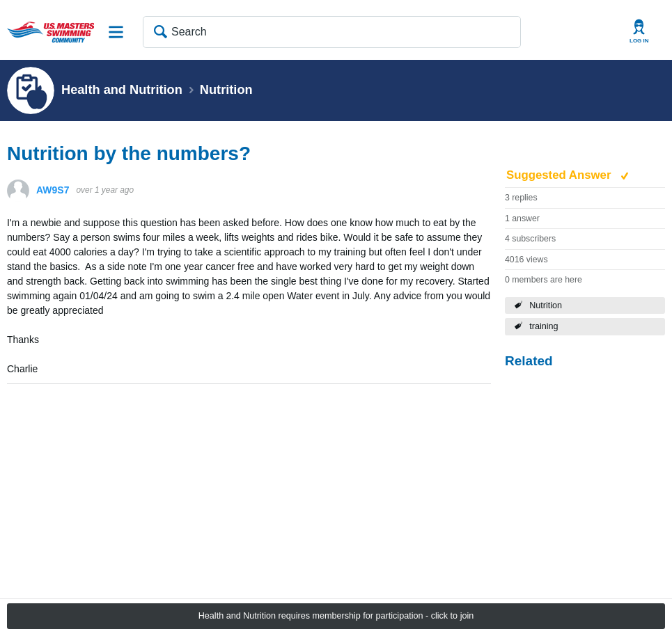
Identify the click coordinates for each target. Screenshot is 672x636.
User (639, 32)
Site (116, 32)
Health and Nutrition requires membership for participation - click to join (336, 616)
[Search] (332, 32)
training (544, 326)
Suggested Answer (560, 175)
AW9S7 (53, 190)
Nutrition (546, 305)
